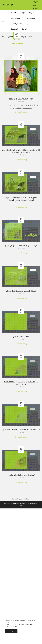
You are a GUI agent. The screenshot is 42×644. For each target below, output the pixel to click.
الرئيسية (13, 13)
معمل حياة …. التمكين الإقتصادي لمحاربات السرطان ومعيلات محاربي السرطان (21, 199)
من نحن (23, 13)
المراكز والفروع (16, 18)
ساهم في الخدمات (17, 24)
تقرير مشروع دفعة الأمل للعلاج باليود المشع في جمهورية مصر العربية (21, 151)
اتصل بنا (36, 2)
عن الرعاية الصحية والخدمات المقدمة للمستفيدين (21, 459)
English (36, 8)
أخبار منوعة (14, 29)
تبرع (34, 5)
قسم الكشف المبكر (21, 341)
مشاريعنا (32, 13)
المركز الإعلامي (31, 18)
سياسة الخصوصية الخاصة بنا (11, 625)
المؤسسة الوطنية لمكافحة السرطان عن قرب (21, 248)
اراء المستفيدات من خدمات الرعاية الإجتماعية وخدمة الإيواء (21, 404)
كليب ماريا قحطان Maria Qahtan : (21, 99)
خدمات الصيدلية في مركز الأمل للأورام (21, 295)
